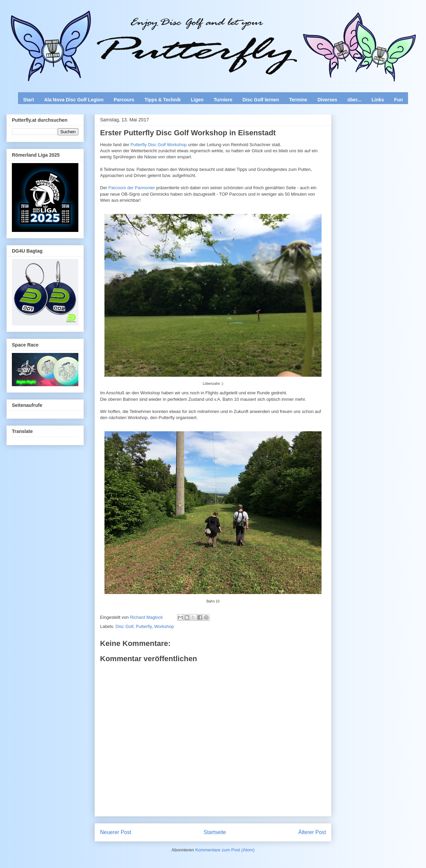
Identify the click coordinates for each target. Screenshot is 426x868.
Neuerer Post (116, 832)
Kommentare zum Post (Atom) (225, 850)
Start (28, 100)
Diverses (327, 100)
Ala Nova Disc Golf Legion (74, 100)
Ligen (197, 100)
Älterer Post (312, 832)
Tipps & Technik (163, 100)
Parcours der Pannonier (132, 188)
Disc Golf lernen (261, 100)
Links (378, 100)
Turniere (223, 100)
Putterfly (144, 626)
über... (354, 100)
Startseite (215, 832)
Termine (298, 100)
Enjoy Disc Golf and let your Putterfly (81, 22)
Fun (399, 100)
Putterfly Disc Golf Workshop (159, 145)
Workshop (164, 626)
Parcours (124, 100)
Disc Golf (125, 626)
